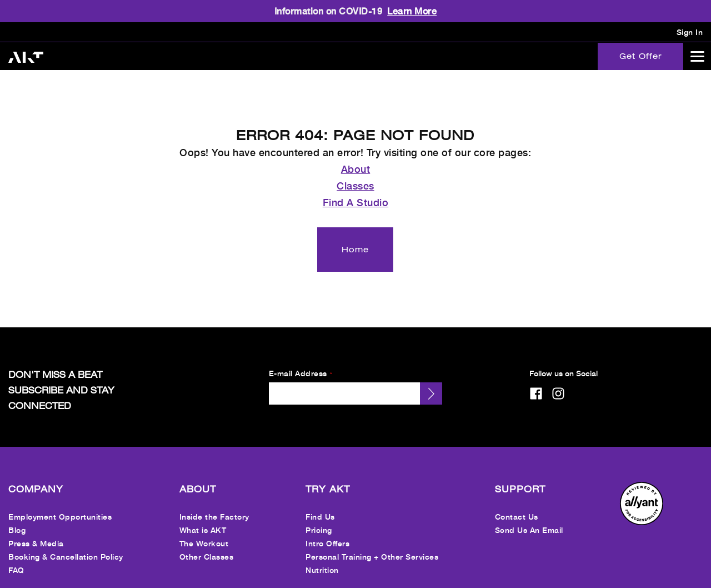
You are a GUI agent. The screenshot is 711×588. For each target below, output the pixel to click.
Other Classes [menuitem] (207, 546)
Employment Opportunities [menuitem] (60, 506)
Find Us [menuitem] (320, 506)
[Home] (355, 239)
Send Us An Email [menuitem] (529, 519)
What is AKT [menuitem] (203, 519)
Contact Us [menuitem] (517, 506)
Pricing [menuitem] (319, 519)
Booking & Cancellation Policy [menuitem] (66, 546)
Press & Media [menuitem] (36, 533)
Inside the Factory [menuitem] (214, 506)
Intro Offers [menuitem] (327, 533)
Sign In (690, 32)
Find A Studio (356, 192)
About (356, 158)
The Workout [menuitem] (204, 533)
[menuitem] (642, 511)
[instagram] (558, 383)
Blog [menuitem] (17, 519)
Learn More (412, 11)
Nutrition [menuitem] (322, 559)
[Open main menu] (697, 56)
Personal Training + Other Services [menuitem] (372, 546)
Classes (355, 175)
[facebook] (536, 383)
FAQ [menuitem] (16, 559)
